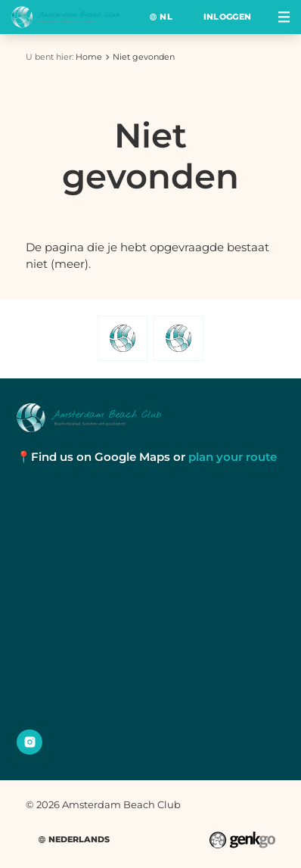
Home (89, 57)
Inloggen (228, 17)
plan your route (233, 457)
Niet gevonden (144, 57)
